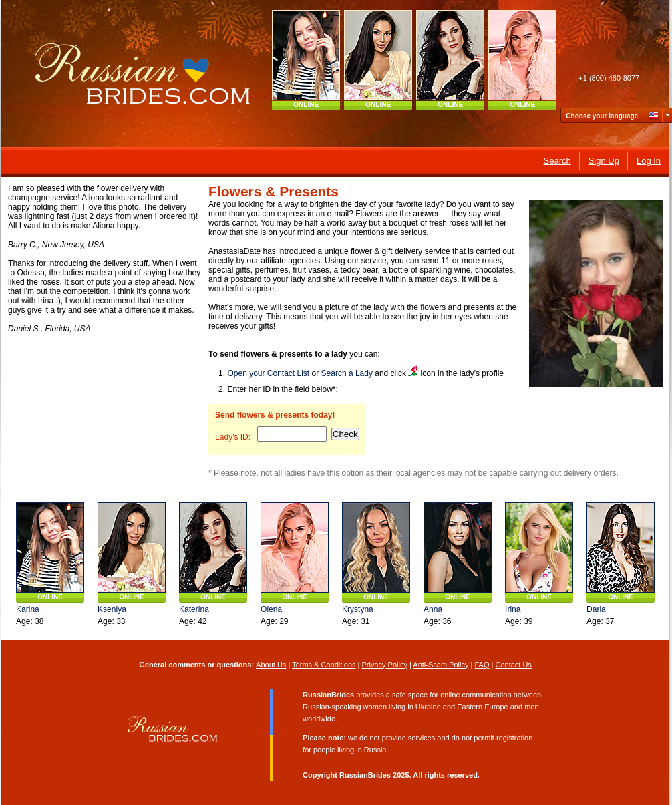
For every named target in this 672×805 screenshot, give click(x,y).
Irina (513, 609)
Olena (271, 609)
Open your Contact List (269, 373)
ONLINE (307, 105)
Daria (596, 609)
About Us (271, 665)
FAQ (482, 665)
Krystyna (358, 609)
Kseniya (112, 609)
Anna (433, 609)
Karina (28, 609)
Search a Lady (347, 373)
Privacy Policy (385, 665)
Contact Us (514, 665)
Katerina (194, 609)
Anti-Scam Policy (441, 665)
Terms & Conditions (324, 665)
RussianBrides (365, 775)
